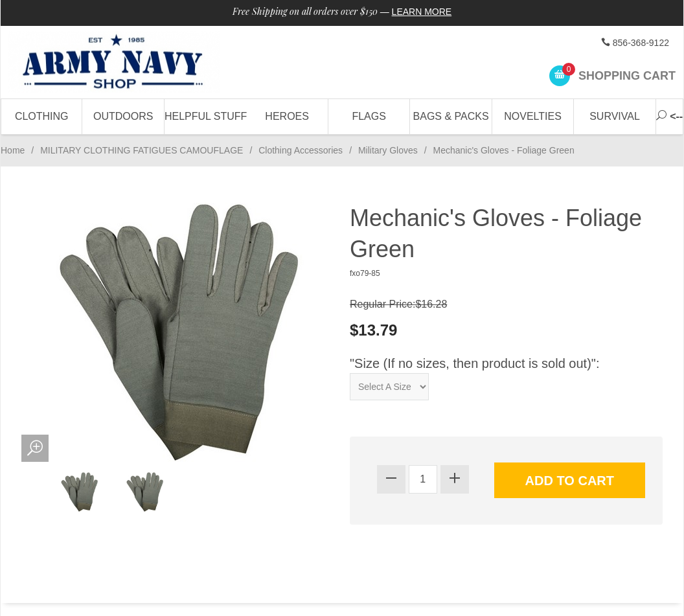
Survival (615, 116)
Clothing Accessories (301, 150)
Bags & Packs (451, 116)
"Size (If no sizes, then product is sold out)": (475, 363)
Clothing (42, 116)
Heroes (287, 116)
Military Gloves (388, 150)
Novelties (533, 116)
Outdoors (123, 116)
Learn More (422, 12)
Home (13, 150)
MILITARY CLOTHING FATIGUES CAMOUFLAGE (142, 150)
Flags (369, 116)
